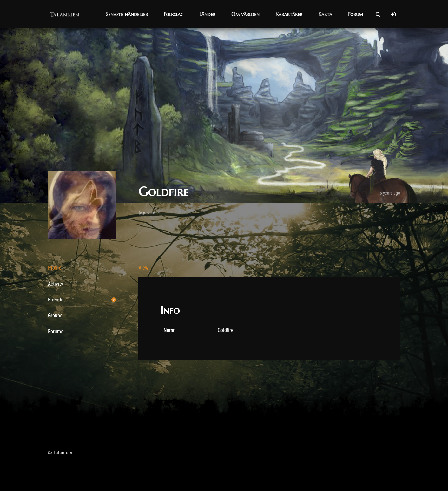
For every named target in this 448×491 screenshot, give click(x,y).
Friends (82, 300)
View (143, 268)
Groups (55, 317)
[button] (127, 14)
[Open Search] (378, 14)
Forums (56, 331)
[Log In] (393, 14)
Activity (56, 284)
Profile (55, 268)
